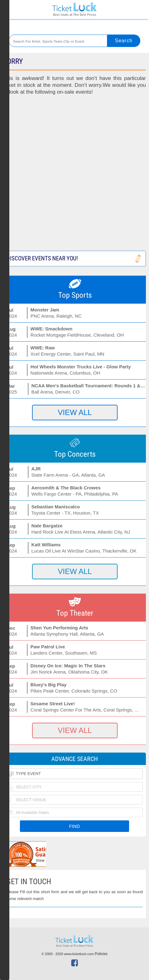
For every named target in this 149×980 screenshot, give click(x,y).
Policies (101, 954)
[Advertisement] (74, 176)
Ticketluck (74, 9)
